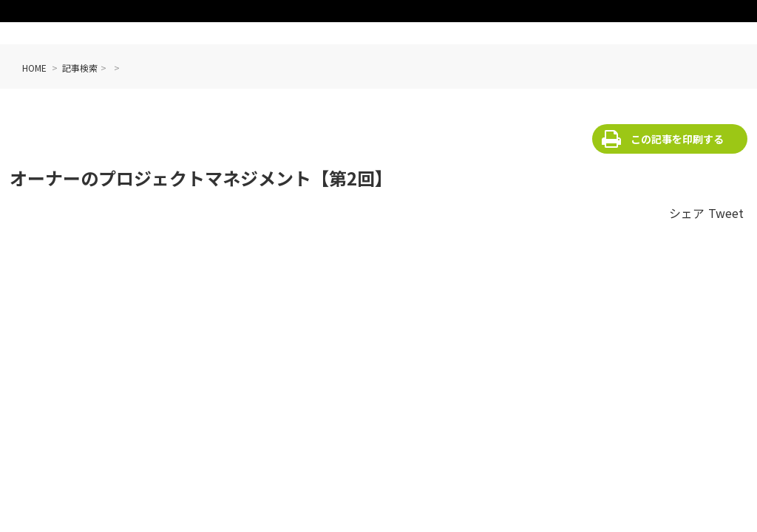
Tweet (726, 213)
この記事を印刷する (677, 139)
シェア (687, 213)
